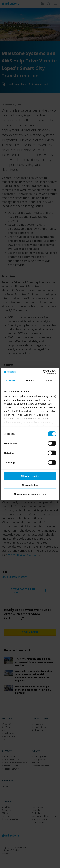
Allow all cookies (30, 476)
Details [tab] (30, 380)
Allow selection (30, 485)
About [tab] (49, 380)
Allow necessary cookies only (30, 494)
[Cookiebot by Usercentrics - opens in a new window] (43, 372)
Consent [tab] (11, 380)
